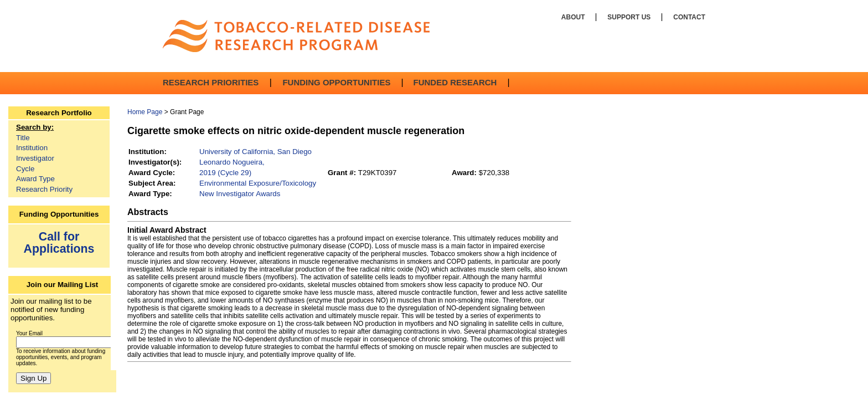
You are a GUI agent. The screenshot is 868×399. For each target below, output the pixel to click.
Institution (32, 148)
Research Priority (44, 189)
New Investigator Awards (240, 194)
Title (23, 138)
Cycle (25, 169)
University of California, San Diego (255, 152)
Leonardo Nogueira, (232, 162)
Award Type (35, 179)
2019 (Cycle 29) (225, 173)
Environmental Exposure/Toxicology (258, 183)
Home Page (145, 112)
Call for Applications (59, 242)
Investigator (35, 158)
